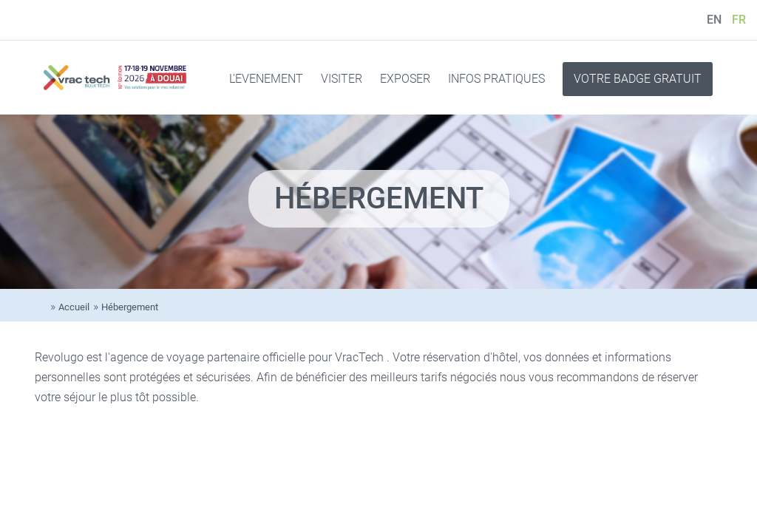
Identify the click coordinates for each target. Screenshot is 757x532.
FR (739, 20)
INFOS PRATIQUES (496, 79)
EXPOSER (405, 79)
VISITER (342, 79)
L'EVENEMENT (266, 79)
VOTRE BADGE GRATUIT (638, 79)
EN (714, 20)
